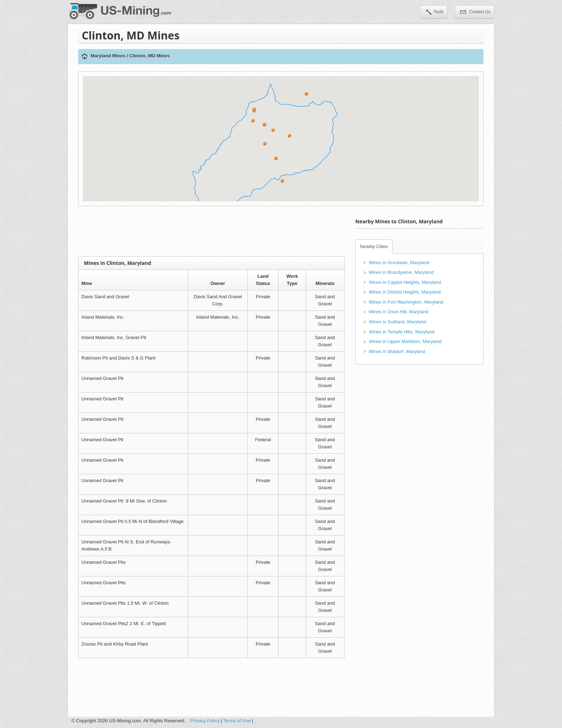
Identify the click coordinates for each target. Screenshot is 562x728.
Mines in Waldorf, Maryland (397, 351)
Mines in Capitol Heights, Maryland (405, 282)
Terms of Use (237, 721)
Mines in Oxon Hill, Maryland (398, 312)
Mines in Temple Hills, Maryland (402, 332)
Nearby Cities (374, 246)
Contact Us (475, 13)
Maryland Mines (108, 56)
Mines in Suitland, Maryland (397, 322)
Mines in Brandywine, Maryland (401, 272)
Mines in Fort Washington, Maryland (406, 302)
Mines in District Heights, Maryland (405, 292)
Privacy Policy (205, 721)
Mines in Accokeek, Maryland (399, 263)
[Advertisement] (211, 231)
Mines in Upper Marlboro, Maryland (405, 341)
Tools (435, 13)
